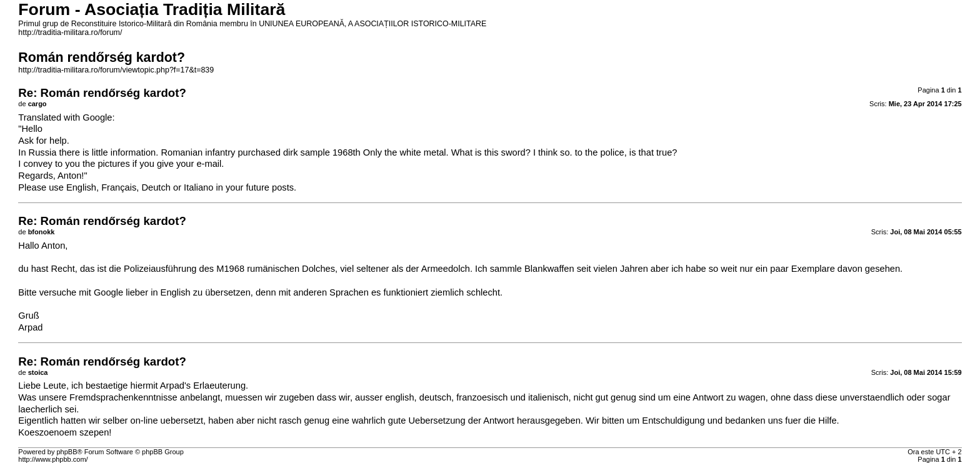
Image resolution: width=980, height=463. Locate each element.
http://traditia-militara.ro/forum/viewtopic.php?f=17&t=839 (116, 70)
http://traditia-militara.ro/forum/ (70, 32)
